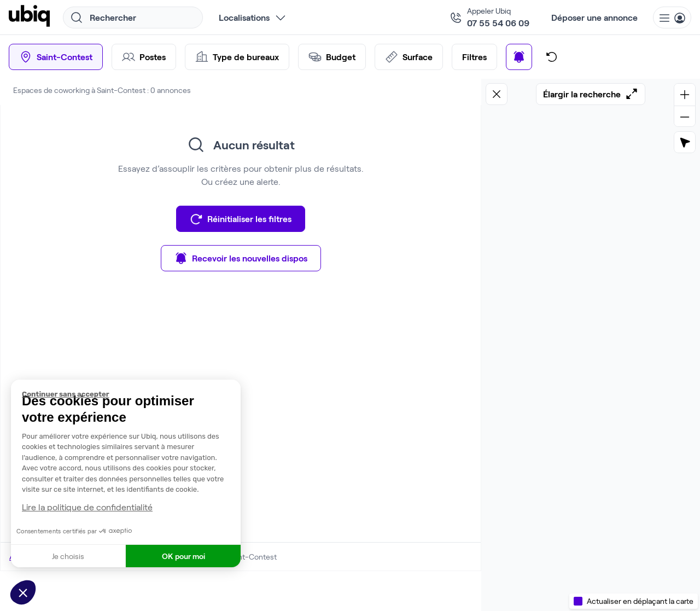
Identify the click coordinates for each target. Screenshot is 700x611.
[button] (23, 592)
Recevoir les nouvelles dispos (241, 258)
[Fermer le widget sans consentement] (131, 394)
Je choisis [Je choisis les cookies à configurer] (68, 556)
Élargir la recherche (591, 94)
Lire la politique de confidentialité (87, 507)
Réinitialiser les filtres (241, 219)
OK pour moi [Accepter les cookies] (183, 556)
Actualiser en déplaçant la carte (640, 601)
